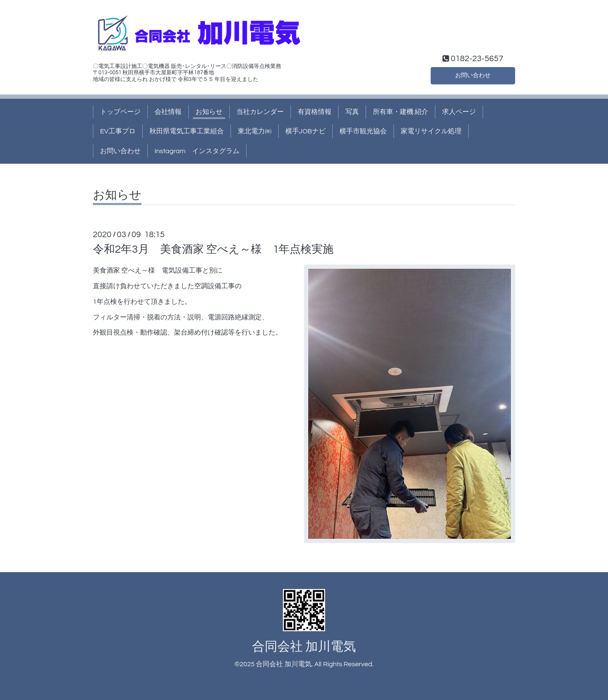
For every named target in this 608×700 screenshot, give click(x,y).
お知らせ (209, 112)
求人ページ (459, 112)
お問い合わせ (473, 75)
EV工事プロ (118, 131)
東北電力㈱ (255, 131)
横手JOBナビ (305, 131)
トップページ (120, 112)
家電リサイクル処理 (431, 131)
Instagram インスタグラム (197, 151)
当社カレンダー (260, 112)
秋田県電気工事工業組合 (187, 131)
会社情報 (168, 112)
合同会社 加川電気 (304, 647)
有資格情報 (315, 112)
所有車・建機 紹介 (400, 112)
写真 (352, 112)
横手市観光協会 (363, 131)
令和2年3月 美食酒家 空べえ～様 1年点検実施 (213, 249)
